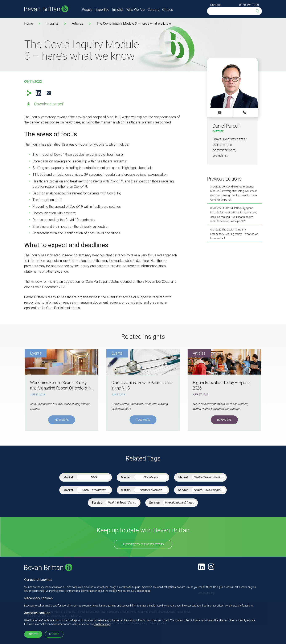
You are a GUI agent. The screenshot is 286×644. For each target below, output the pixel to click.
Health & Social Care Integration (123, 502)
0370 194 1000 (249, 5)
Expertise (102, 10)
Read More (62, 420)
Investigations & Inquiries (181, 502)
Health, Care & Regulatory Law (209, 490)
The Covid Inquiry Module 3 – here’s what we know (134, 23)
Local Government (94, 490)
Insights (118, 10)
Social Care (151, 477)
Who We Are (136, 10)
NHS (94, 477)
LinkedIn (38, 93)
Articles (78, 23)
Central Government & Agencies (209, 477)
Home (29, 23)
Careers (153, 10)
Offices (167, 10)
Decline (54, 634)
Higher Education (151, 490)
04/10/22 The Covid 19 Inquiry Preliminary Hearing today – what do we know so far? (234, 234)
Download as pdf (49, 104)
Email (49, 93)
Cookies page (143, 591)
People (87, 10)
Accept (33, 634)
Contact (215, 5)
